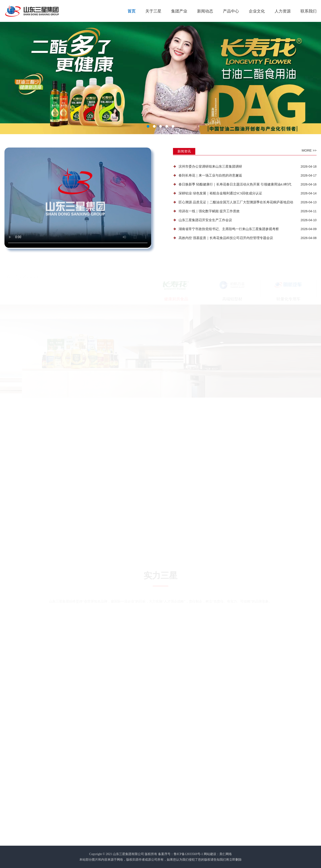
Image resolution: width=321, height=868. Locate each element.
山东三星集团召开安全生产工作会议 (205, 220)
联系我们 (309, 11)
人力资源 (283, 11)
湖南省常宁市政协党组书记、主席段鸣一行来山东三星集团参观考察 (229, 229)
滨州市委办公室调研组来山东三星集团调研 (210, 167)
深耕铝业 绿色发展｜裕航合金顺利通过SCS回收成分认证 (220, 193)
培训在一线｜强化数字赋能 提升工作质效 (209, 211)
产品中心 (231, 11)
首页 (132, 11)
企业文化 (257, 11)
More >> (309, 150)
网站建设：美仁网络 (218, 854)
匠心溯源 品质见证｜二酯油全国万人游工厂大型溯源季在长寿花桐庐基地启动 (236, 202)
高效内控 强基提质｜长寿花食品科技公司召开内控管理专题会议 (226, 238)
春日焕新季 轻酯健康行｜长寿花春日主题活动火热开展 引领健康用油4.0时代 (235, 184)
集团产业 (179, 11)
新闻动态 (205, 11)
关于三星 (153, 11)
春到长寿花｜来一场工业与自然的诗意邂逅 (210, 175)
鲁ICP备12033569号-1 (188, 854)
